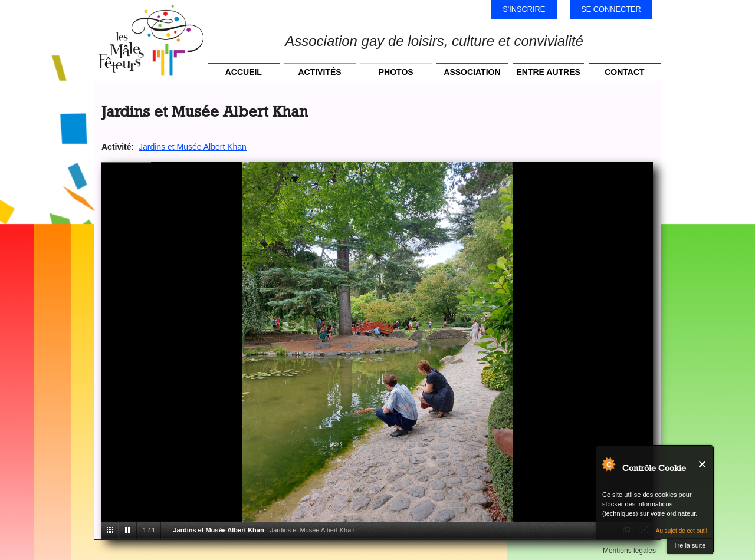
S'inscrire (524, 9)
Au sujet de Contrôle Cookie (608, 464)
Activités (319, 72)
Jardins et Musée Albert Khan (193, 147)
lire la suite (690, 545)
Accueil (244, 72)
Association (472, 72)
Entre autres (548, 72)
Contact (624, 72)
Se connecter (611, 9)
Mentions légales (629, 551)
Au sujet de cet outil (682, 531)
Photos (396, 72)
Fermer (703, 464)
